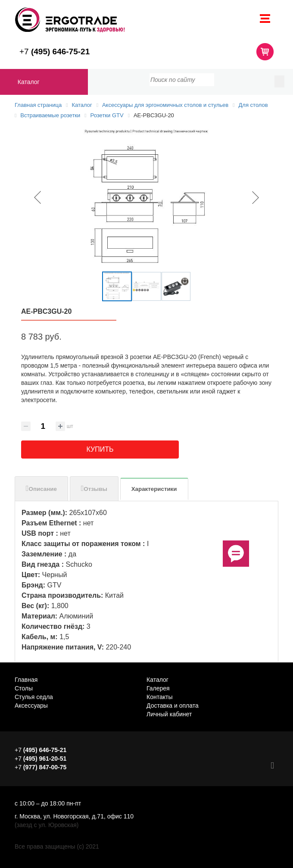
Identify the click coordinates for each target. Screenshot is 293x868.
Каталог (29, 82)
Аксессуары (31, 706)
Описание (43, 489)
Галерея (158, 688)
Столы (24, 688)
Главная (26, 680)
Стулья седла (34, 697)
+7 (55, 52)
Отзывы (95, 489)
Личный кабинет (169, 714)
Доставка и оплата (173, 706)
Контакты (159, 697)
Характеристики (154, 489)
